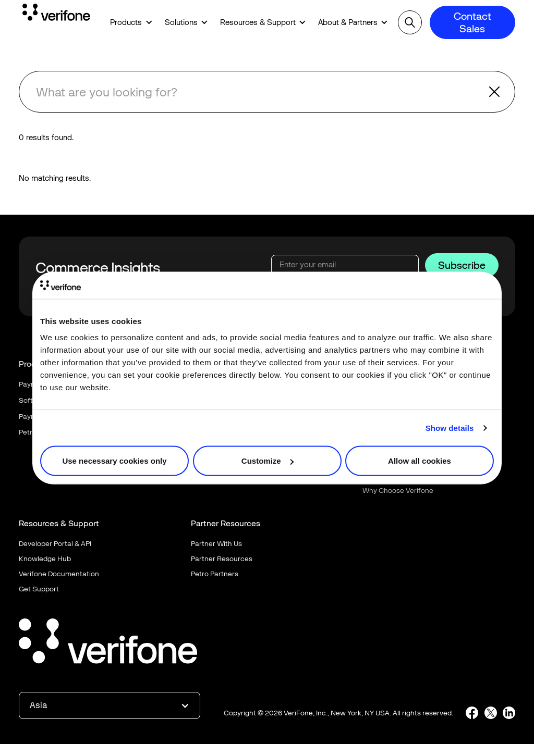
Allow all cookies (420, 461)
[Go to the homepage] (108, 643)
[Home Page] (56, 14)
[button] (128, 23)
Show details (450, 427)
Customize (268, 461)
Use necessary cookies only (114, 461)
